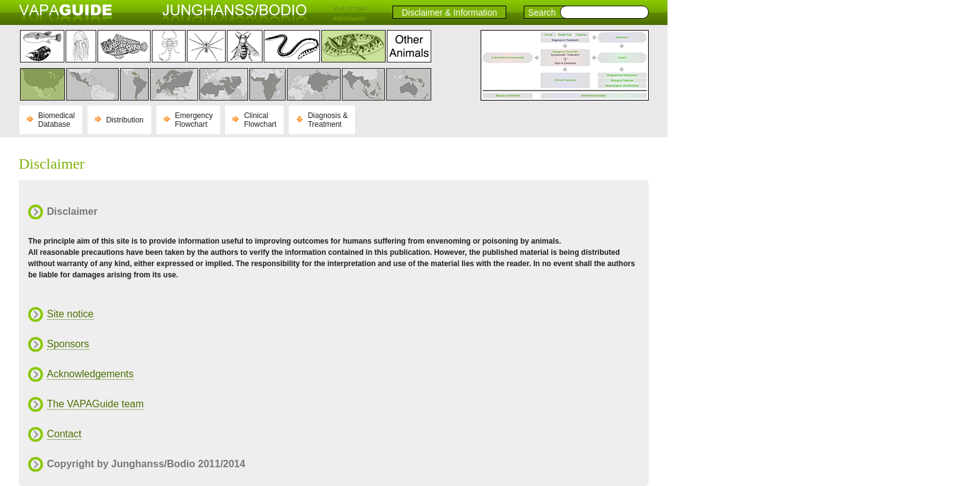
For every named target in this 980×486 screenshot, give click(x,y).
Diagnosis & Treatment (327, 120)
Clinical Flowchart (260, 120)
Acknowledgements (90, 374)
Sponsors (68, 344)
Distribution (125, 120)
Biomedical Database (57, 120)
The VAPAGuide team (95, 404)
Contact (64, 434)
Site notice (70, 314)
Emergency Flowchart (194, 120)
